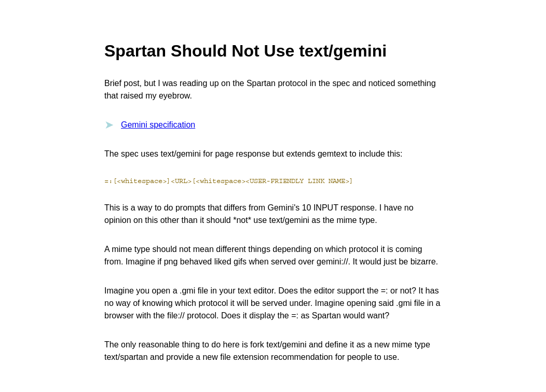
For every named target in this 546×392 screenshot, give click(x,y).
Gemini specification (158, 125)
